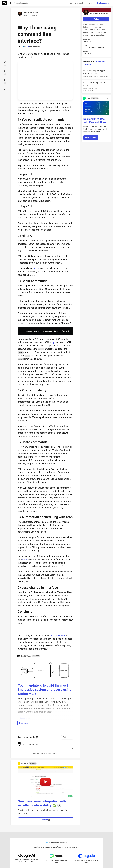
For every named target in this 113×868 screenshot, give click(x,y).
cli (20, 47)
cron (24, 559)
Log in (90, 3)
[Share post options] (5, 97)
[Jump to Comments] (5, 72)
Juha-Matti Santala (31, 13)
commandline (34, 47)
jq (53, 342)
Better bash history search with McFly (96, 87)
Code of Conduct (39, 754)
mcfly (36, 268)
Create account (103, 3)
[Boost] (5, 89)
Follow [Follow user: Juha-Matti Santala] (96, 19)
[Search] (11, 3)
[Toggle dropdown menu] (71, 656)
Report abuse (52, 754)
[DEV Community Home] (5, 3)
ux (25, 47)
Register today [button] (91, 137)
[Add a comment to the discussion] (47, 746)
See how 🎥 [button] (46, 820)
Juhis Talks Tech (57, 635)
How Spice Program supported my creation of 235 (96, 74)
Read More (23, 723)
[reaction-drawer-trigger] (5, 64)
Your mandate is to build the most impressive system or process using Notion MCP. (45, 690)
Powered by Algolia (76, 3)
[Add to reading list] (5, 81)
